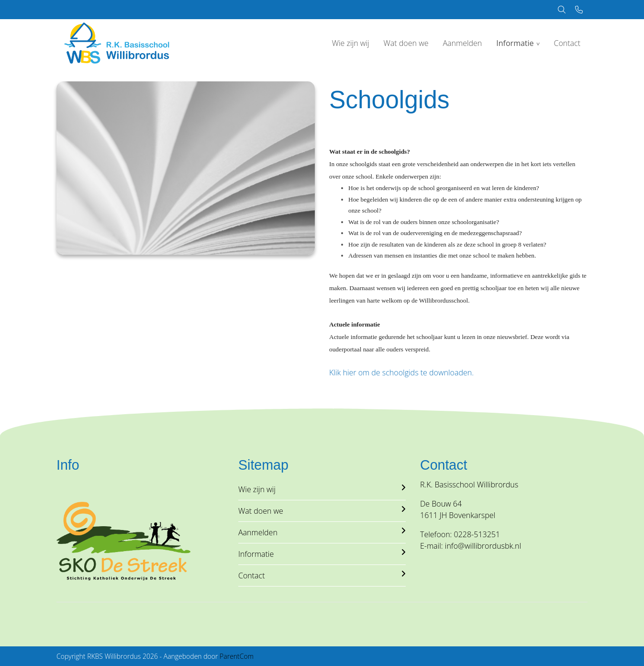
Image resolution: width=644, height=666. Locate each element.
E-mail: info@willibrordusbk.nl (471, 546)
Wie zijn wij (351, 43)
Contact (567, 43)
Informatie (515, 43)
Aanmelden (462, 43)
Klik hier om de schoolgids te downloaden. (401, 373)
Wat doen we (406, 43)
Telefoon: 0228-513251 (460, 534)
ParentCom (237, 656)
